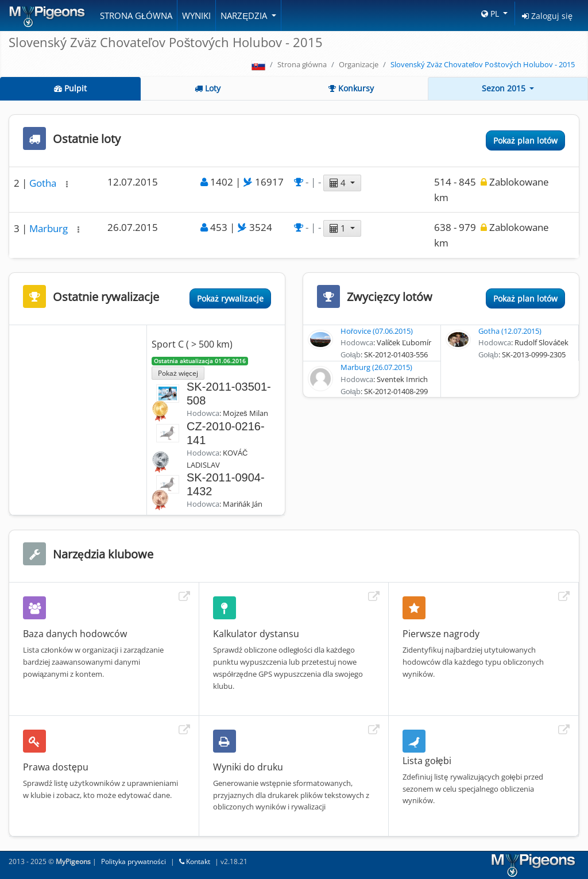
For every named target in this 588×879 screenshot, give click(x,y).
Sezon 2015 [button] (505, 88)
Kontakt (195, 861)
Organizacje (359, 64)
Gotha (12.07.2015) (510, 331)
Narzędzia (245, 16)
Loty (208, 88)
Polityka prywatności (134, 861)
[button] (67, 184)
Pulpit (70, 88)
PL (491, 14)
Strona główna (136, 16)
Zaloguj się (547, 16)
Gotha (44, 183)
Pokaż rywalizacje (230, 298)
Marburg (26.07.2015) (376, 367)
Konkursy (351, 88)
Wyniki (196, 16)
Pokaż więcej (178, 373)
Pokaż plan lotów (525, 140)
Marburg (50, 228)
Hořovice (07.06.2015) (377, 331)
